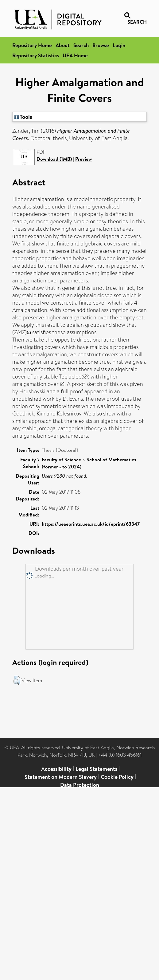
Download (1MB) (54, 159)
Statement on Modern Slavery (61, 777)
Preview (83, 159)
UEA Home (75, 55)
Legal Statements (96, 769)
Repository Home (32, 45)
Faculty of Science (61, 460)
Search (81, 45)
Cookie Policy (117, 777)
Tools (23, 117)
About (63, 45)
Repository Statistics (36, 55)
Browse (101, 45)
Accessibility (56, 769)
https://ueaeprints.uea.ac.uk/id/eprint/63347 (91, 524)
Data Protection (80, 785)
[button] (17, 680)
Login (119, 45)
